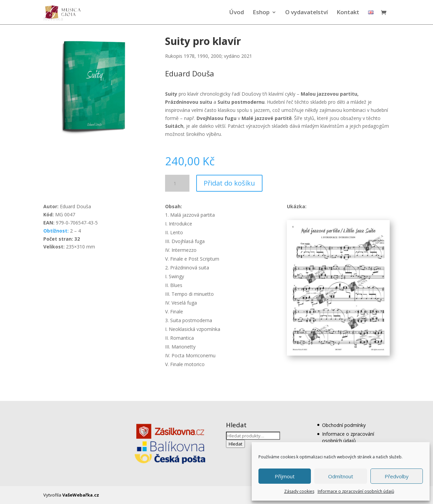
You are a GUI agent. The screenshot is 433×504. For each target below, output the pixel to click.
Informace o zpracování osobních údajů (356, 491)
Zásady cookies (299, 491)
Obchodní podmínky (344, 425)
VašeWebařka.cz (81, 495)
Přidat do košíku (229, 183)
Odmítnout (341, 476)
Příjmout (285, 476)
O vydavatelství (306, 13)
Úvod (237, 13)
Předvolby (397, 476)
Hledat (235, 444)
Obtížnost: (56, 231)
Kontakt (348, 13)
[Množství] (177, 183)
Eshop (261, 13)
